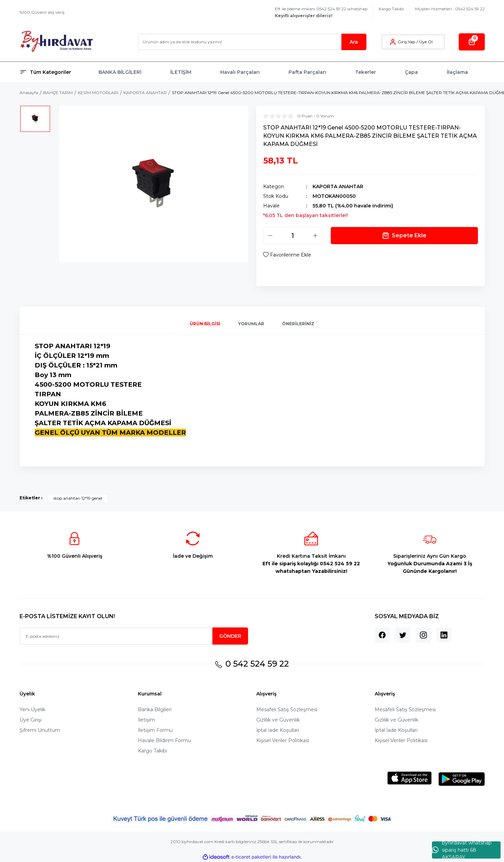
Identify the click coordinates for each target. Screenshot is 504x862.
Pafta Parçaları (307, 72)
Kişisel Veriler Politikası (283, 740)
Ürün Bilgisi (205, 324)
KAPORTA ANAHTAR (338, 186)
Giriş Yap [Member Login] (406, 42)
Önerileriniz (298, 324)
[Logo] (56, 42)
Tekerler (366, 72)
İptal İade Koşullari (278, 730)
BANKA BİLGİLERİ (120, 72)
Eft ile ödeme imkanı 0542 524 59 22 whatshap (321, 12)
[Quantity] (293, 236)
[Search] (252, 42)
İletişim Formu (155, 730)
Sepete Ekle (404, 236)
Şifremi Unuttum (40, 730)
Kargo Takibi (391, 9)
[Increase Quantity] (315, 236)
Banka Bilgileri (155, 710)
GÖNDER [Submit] (230, 636)
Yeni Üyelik (32, 710)
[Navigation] (55, 72)
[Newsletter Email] (134, 636)
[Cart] (472, 42)
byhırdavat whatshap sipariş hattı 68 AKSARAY (462, 850)
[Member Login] (393, 42)
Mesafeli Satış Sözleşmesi (287, 710)
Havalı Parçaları (240, 72)
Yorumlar (251, 324)
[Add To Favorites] (287, 255)
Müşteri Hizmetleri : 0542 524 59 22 (450, 9)
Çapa (411, 72)
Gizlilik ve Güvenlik (278, 720)
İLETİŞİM (181, 72)
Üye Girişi (31, 720)
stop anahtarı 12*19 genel (78, 498)
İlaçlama (457, 72)
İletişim (146, 720)
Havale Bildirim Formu (165, 740)
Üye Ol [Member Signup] (426, 42)
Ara (354, 42)
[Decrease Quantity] (270, 236)
